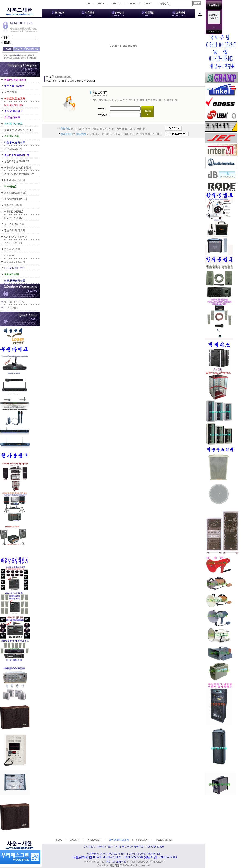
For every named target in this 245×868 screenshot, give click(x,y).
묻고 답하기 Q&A (14, 301)
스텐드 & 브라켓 (13, 243)
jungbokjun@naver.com (151, 861)
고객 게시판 (11, 308)
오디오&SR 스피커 (15, 262)
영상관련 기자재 (13, 249)
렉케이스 (9, 255)
